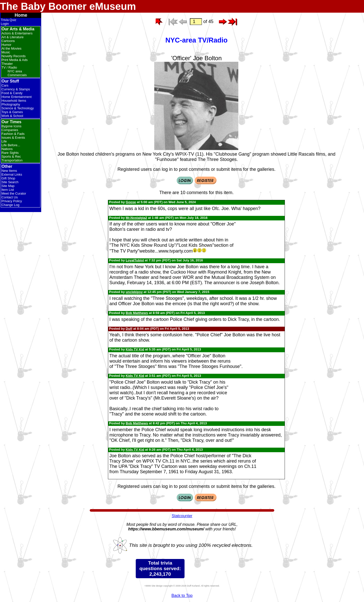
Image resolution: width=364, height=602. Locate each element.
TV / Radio (9, 67)
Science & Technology (18, 108)
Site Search (10, 182)
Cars (5, 85)
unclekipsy (134, 292)
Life (4, 141)
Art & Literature (13, 37)
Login (5, 24)
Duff (129, 329)
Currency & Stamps (16, 89)
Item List (8, 190)
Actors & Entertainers (17, 33)
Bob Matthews (137, 313)
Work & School (12, 116)
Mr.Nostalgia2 (136, 218)
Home (21, 15)
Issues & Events (13, 138)
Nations (7, 149)
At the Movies (12, 48)
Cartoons (8, 41)
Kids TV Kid (135, 349)
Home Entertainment (17, 97)
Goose (131, 202)
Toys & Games (12, 112)
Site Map (8, 186)
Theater (7, 64)
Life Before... (11, 145)
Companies (10, 130)
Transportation (12, 160)
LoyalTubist (135, 260)
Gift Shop (8, 178)
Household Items (14, 101)
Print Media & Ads (15, 60)
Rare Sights (10, 153)
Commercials (17, 75)
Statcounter (182, 516)
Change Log (10, 205)
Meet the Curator (14, 193)
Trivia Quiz (9, 20)
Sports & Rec (11, 157)
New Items (9, 171)
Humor (6, 45)
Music (6, 52)
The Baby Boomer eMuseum (68, 6)
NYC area (15, 71)
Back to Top (182, 596)
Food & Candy (12, 93)
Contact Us (10, 197)
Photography (11, 104)
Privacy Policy (12, 201)
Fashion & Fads (13, 134)
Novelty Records (14, 56)
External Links (12, 174)
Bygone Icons (12, 126)
